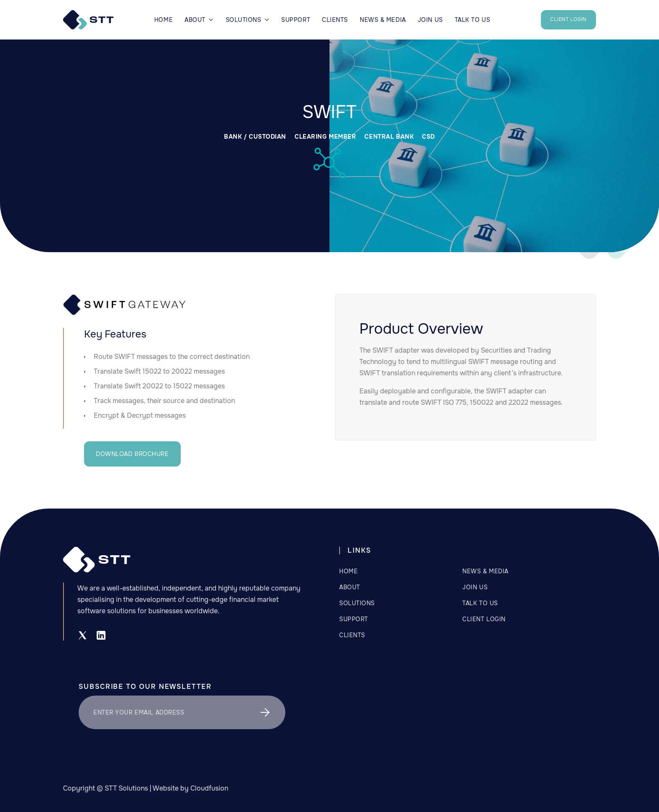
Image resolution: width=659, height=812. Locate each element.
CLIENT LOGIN (568, 19)
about (350, 587)
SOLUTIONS (357, 603)
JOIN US (430, 20)
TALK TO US (473, 20)
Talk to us (480, 603)
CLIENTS (335, 20)
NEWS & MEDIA (383, 20)
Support (296, 20)
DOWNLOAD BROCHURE (132, 454)
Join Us (475, 587)
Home (163, 20)
